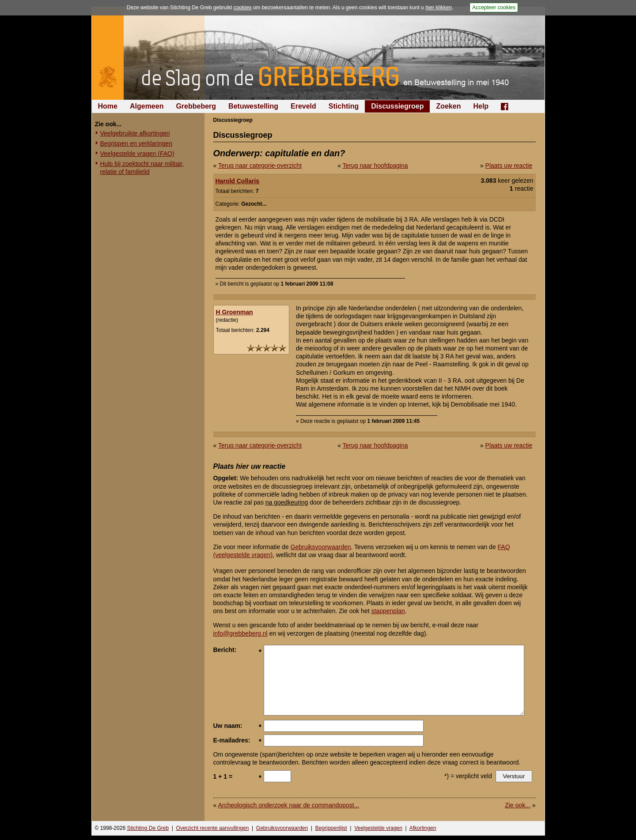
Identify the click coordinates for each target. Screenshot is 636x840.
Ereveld (303, 106)
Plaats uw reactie (509, 166)
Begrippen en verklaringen (136, 143)
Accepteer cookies (494, 8)
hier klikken (439, 8)
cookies (243, 8)
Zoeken (448, 106)
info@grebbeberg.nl (240, 633)
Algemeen (147, 106)
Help (481, 106)
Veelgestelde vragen (378, 828)
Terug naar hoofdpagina (375, 166)
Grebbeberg (196, 106)
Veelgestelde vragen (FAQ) (137, 154)
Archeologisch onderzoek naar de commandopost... (288, 805)
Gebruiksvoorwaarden (321, 547)
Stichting (344, 106)
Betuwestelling (253, 106)
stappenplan (388, 611)
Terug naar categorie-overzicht (260, 166)
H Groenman (235, 312)
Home (108, 106)
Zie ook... (518, 805)
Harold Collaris (238, 181)
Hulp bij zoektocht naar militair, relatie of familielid (142, 168)
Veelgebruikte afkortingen (135, 133)
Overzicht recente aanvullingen (213, 828)
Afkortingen (423, 828)
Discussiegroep (397, 106)
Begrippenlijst (331, 828)
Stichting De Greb (148, 828)
